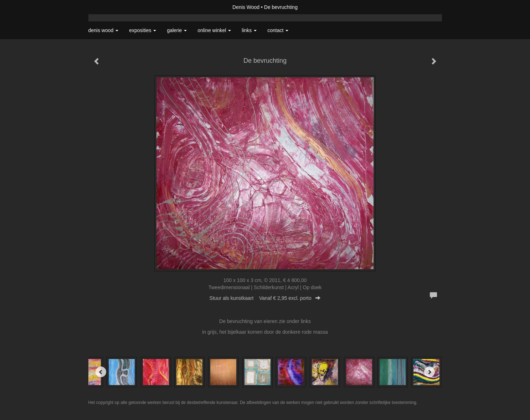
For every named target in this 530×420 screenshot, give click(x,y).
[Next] (429, 372)
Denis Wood (246, 7)
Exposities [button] (143, 30)
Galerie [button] (177, 30)
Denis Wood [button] (104, 30)
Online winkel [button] (214, 30)
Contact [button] (278, 30)
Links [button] (249, 30)
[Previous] (101, 372)
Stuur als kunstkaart (265, 298)
